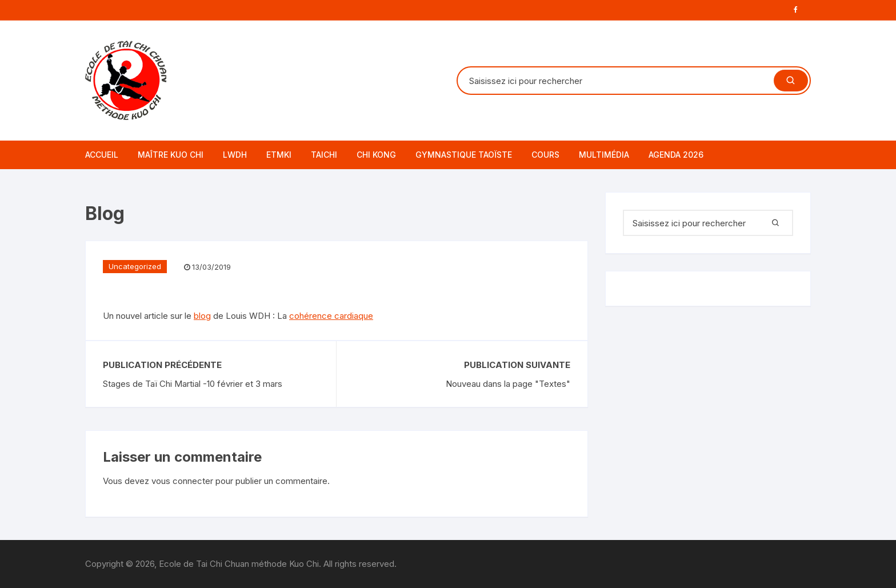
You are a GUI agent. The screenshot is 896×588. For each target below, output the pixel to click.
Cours (545, 155)
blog (202, 316)
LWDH (235, 155)
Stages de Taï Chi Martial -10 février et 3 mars (193, 384)
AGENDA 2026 (676, 155)
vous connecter (182, 481)
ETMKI (279, 155)
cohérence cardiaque (331, 316)
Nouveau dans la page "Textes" (508, 384)
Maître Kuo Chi (171, 155)
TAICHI (324, 155)
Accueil (102, 155)
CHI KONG (376, 155)
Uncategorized (135, 266)
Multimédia (604, 155)
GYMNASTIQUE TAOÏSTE (464, 155)
